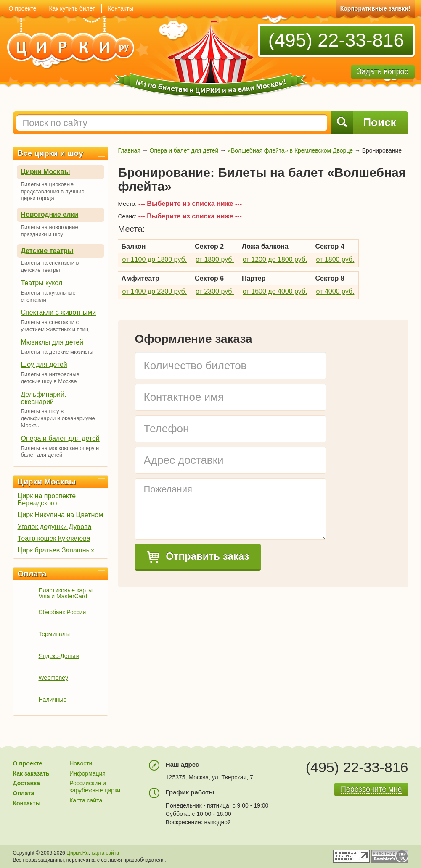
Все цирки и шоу (50, 153)
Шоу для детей (44, 364)
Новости (81, 763)
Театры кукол (42, 283)
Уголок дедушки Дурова (55, 527)
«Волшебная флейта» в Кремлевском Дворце (291, 150)
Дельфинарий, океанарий (44, 398)
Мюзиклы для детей (52, 342)
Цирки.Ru (78, 853)
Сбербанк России (62, 612)
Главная (129, 150)
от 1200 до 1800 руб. (275, 259)
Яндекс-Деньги (59, 656)
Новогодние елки (50, 214)
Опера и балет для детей (60, 438)
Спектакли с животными (59, 312)
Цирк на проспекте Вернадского (47, 500)
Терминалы (54, 634)
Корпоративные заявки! (375, 8)
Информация (87, 773)
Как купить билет (72, 8)
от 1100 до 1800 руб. (155, 259)
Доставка (26, 783)
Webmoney (54, 678)
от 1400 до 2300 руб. (155, 291)
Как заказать (31, 773)
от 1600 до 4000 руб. (275, 291)
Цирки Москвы (46, 172)
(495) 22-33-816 (336, 40)
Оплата (32, 574)
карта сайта (105, 853)
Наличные (53, 700)
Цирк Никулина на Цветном (61, 515)
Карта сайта (86, 800)
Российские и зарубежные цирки (95, 787)
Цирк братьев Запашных (56, 550)
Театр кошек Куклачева (54, 538)
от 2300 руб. (215, 291)
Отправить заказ (198, 557)
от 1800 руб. (215, 259)
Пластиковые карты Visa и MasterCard (66, 593)
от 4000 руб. (335, 291)
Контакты (120, 8)
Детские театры (47, 251)
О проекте (23, 8)
